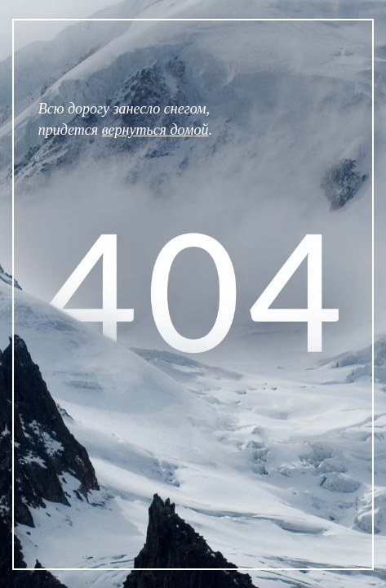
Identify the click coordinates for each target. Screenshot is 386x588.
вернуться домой (155, 130)
